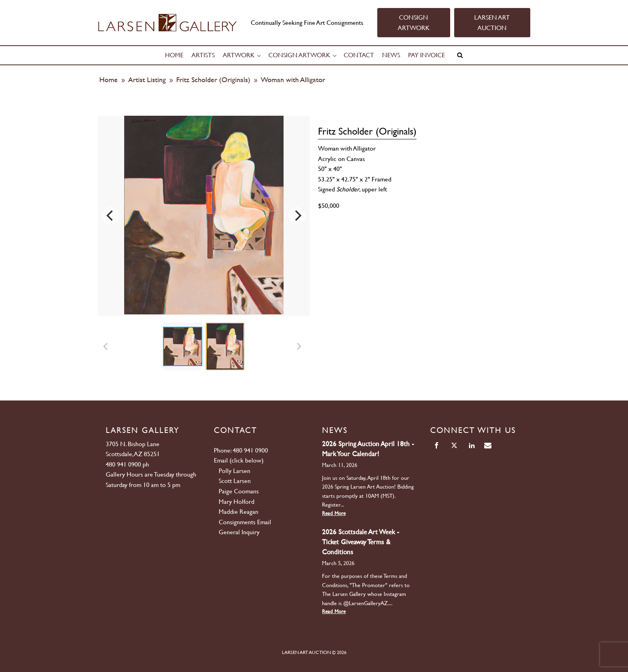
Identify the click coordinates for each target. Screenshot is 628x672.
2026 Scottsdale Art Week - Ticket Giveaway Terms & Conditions (361, 542)
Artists (203, 55)
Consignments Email (245, 522)
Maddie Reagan (239, 512)
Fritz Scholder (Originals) (213, 79)
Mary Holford (237, 502)
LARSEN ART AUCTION (492, 23)
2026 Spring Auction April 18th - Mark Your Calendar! (368, 449)
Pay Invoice (427, 55)
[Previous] (111, 216)
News (391, 55)
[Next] (297, 216)
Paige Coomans (239, 491)
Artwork (239, 55)
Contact (359, 55)
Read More (334, 513)
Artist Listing (147, 79)
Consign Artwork (299, 55)
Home (174, 55)
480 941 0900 (123, 464)
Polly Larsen (234, 471)
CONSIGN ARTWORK (414, 23)
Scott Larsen (235, 481)
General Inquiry (239, 532)
